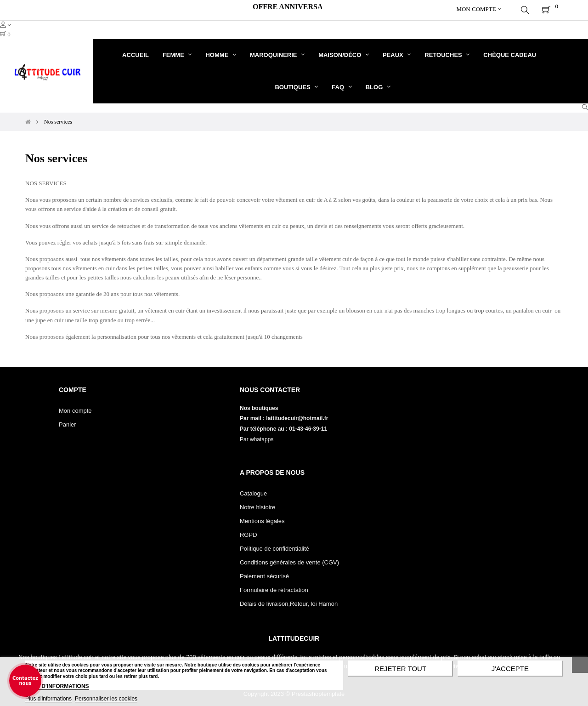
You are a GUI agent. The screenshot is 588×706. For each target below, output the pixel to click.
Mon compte (75, 408)
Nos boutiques (260, 406)
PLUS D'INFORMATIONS (57, 686)
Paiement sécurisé (264, 574)
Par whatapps (257, 437)
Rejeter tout (400, 669)
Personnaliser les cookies (106, 699)
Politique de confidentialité (274, 546)
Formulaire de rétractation (274, 588)
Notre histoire (257, 505)
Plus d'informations (48, 699)
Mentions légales (262, 519)
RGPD (249, 532)
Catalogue (253, 491)
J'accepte (510, 669)
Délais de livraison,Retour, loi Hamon (289, 601)
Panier (68, 422)
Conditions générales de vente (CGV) (289, 560)
